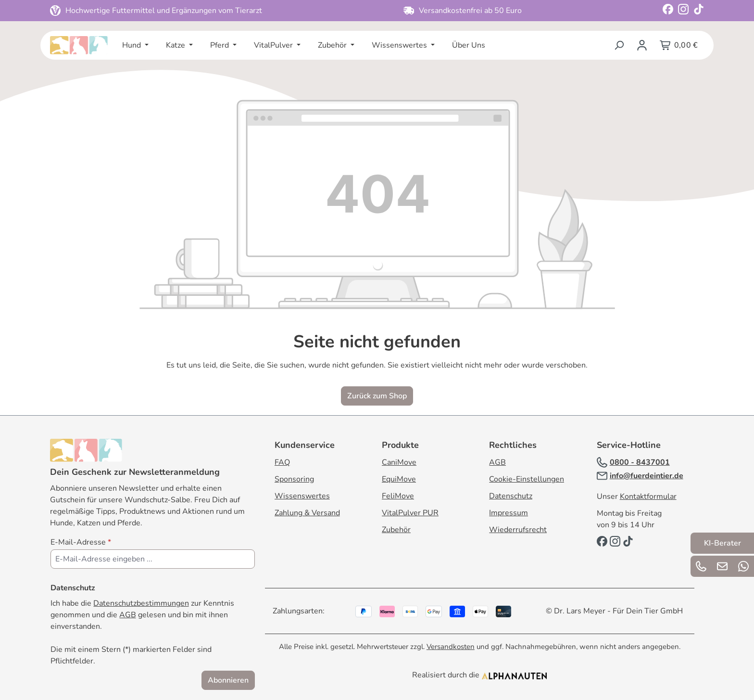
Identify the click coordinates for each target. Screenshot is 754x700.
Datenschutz (511, 496)
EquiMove (399, 479)
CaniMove (399, 462)
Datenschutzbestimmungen (141, 603)
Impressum (509, 513)
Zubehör (396, 530)
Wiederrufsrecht (518, 530)
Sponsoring (294, 479)
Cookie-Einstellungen (527, 479)
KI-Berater (723, 543)
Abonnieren (228, 680)
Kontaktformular (648, 496)
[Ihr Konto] (642, 45)
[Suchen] (619, 45)
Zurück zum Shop (377, 396)
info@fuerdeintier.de (647, 476)
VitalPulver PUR (410, 513)
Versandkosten (451, 647)
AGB (128, 615)
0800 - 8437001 (640, 462)
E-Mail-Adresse (81, 542)
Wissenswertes (302, 496)
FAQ (282, 462)
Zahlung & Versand (307, 513)
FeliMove (398, 496)
